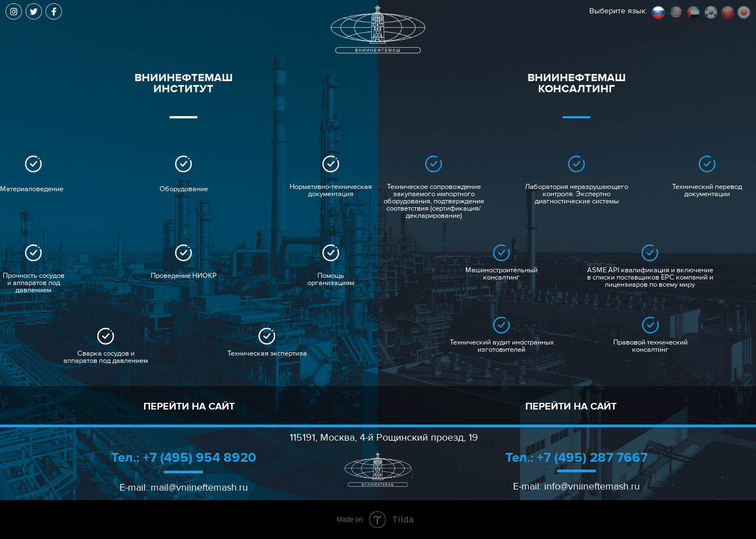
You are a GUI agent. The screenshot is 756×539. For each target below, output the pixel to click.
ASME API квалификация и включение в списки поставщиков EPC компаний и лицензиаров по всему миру (650, 278)
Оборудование (184, 189)
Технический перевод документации (707, 191)
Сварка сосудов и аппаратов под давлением (106, 357)
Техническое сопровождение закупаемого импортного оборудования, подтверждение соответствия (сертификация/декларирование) (434, 201)
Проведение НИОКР (184, 276)
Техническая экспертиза (267, 354)
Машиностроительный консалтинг (501, 274)
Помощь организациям (331, 280)
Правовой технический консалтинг (650, 346)
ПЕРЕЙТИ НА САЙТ (189, 407)
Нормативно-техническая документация (331, 191)
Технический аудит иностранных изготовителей (502, 346)
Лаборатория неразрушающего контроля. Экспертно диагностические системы (576, 194)
